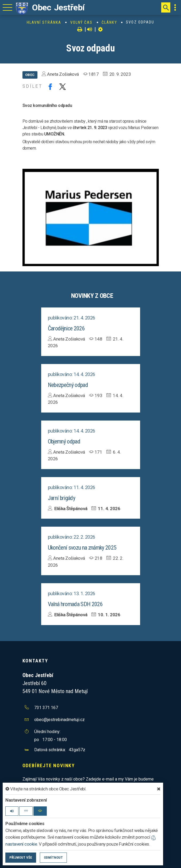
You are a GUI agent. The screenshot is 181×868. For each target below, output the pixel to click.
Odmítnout (53, 857)
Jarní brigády (61, 498)
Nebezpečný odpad (68, 385)
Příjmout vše (21, 857)
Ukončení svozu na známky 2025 (82, 548)
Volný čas (82, 22)
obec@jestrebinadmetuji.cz (59, 720)
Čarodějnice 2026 (66, 328)
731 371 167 (46, 708)
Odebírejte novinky (49, 765)
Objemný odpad (64, 441)
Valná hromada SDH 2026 (75, 604)
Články (109, 22)
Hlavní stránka (44, 22)
